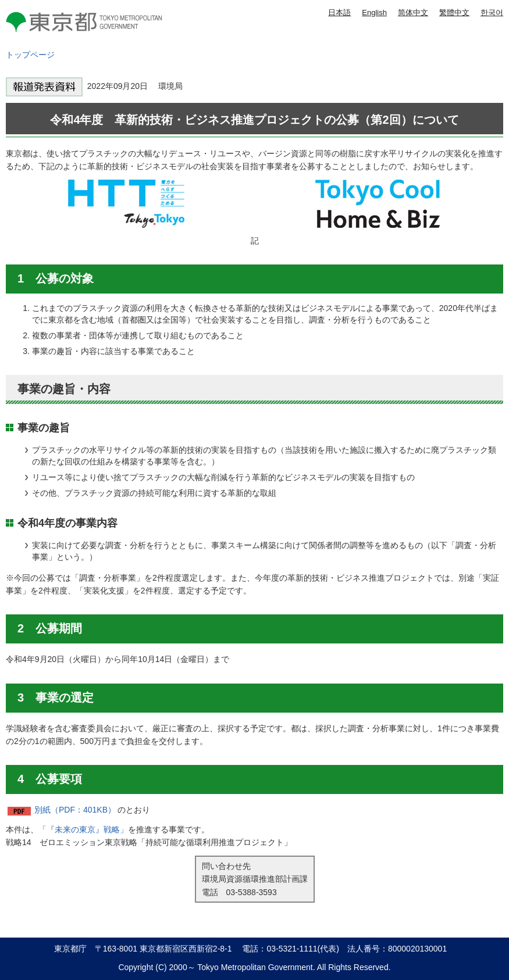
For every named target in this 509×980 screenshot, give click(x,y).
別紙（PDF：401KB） (75, 810)
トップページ (30, 55)
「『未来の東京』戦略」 (83, 829)
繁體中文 (454, 12)
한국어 (492, 12)
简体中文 (413, 12)
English (374, 12)
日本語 (339, 12)
